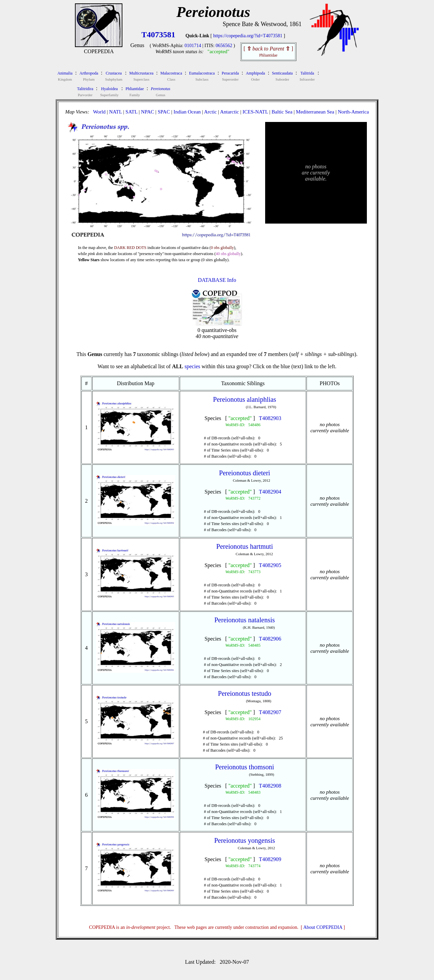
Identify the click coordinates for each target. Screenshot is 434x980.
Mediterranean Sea (315, 112)
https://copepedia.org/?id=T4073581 (248, 36)
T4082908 (270, 786)
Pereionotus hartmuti (245, 546)
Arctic (210, 112)
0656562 (224, 46)
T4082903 (270, 418)
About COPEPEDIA (323, 927)
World (99, 112)
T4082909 (270, 859)
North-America (353, 112)
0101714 (193, 46)
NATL (116, 112)
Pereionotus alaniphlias (244, 399)
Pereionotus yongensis (245, 840)
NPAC (148, 112)
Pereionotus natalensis (244, 620)
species (192, 366)
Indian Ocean (187, 112)
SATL (131, 112)
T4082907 (270, 712)
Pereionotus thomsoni (244, 767)
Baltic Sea (282, 112)
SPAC (164, 112)
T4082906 (270, 639)
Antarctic (230, 112)
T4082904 (270, 492)
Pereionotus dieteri (245, 473)
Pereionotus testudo (245, 693)
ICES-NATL (255, 112)
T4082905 (270, 565)
